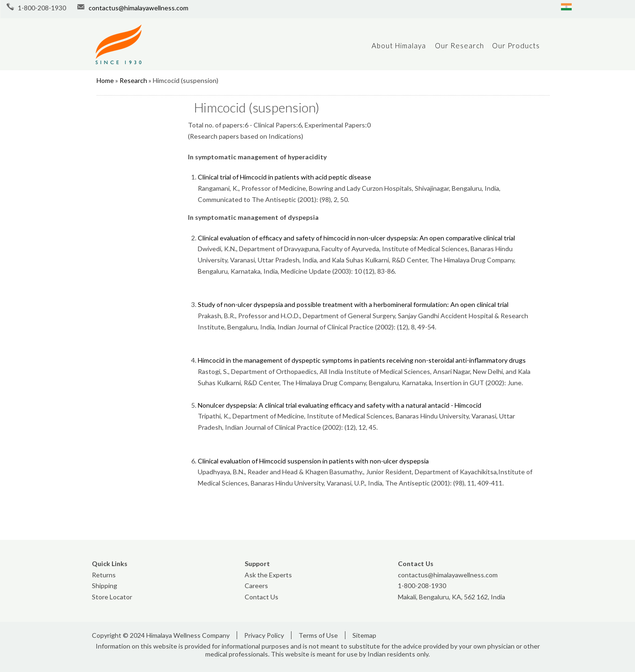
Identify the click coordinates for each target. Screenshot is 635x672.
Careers (256, 586)
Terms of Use (318, 635)
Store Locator (112, 597)
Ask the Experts (268, 575)
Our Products (516, 45)
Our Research (459, 45)
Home (105, 80)
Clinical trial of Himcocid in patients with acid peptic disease (284, 177)
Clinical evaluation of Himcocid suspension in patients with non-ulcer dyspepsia (313, 461)
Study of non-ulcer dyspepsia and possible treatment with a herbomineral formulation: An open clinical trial (353, 304)
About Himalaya (399, 45)
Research (133, 80)
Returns (104, 575)
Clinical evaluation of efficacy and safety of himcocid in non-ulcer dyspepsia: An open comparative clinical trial (356, 238)
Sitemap (364, 635)
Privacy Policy (264, 635)
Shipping (105, 586)
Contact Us (261, 597)
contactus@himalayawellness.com (138, 8)
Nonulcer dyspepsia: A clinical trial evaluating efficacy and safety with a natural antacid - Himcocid (340, 405)
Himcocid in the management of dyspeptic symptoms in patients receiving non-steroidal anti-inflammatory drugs (362, 360)
